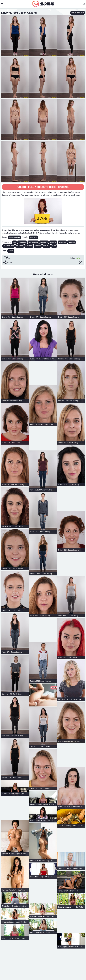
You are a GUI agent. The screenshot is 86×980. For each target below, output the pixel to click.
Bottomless (33, 242)
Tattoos (38, 246)
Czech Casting (14, 237)
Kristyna (34, 237)
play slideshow (78, 13)
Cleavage (62, 242)
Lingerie (72, 242)
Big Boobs (22, 242)
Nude (54, 246)
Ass (15, 242)
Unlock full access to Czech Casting (43, 187)
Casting (53, 242)
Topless (46, 246)
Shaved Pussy (9, 246)
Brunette (44, 242)
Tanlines (29, 246)
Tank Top (20, 246)
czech (11, 251)
